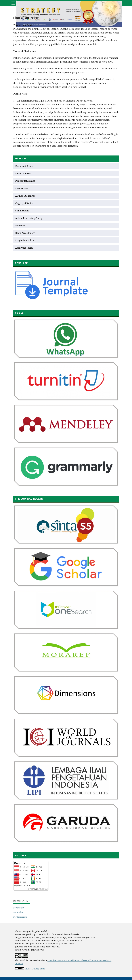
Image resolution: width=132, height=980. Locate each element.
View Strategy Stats (35, 969)
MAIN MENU (22, 159)
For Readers (19, 908)
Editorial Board (23, 173)
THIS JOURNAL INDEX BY (29, 499)
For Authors (19, 912)
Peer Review (22, 188)
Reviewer (20, 225)
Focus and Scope (24, 166)
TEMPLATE (21, 263)
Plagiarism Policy (25, 240)
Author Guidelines (25, 196)
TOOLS (19, 313)
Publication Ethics (25, 181)
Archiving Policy (24, 248)
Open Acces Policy (25, 233)
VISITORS (20, 855)
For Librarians (20, 917)
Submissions (22, 211)
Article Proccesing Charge (29, 218)
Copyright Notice (24, 203)
